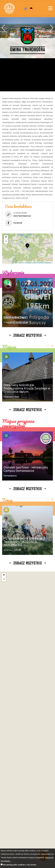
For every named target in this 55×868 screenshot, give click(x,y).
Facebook (18, 223)
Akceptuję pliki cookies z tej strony (20, 865)
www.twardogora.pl (22, 216)
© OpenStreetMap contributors (42, 263)
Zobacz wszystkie (28, 335)
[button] (3, 38)
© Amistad (27, 263)
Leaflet (20, 263)
